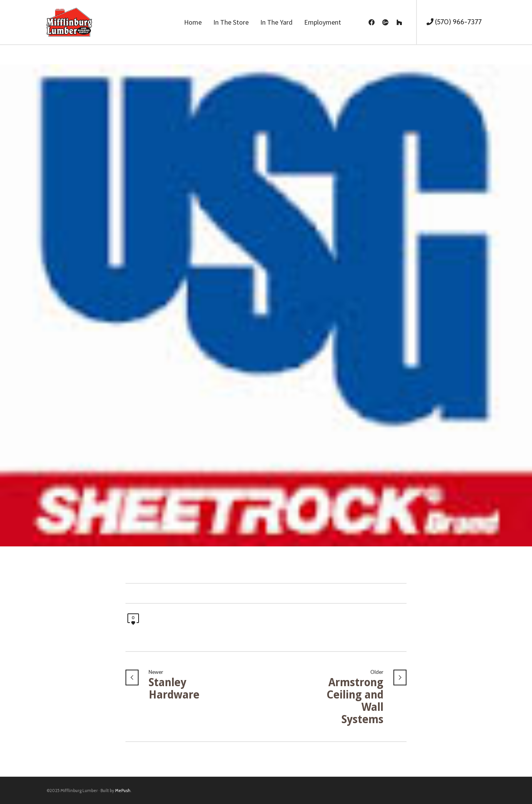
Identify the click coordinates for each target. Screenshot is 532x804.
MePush (123, 791)
